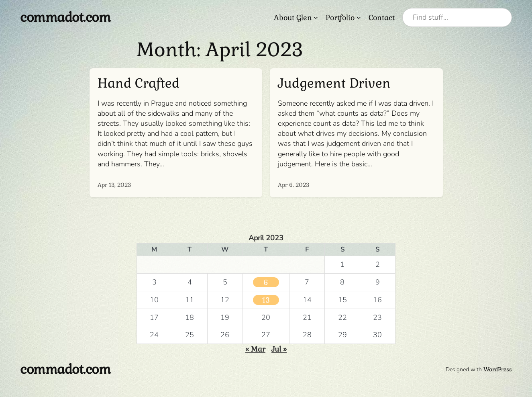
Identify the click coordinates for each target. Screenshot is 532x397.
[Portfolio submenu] (359, 17)
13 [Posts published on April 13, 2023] (266, 300)
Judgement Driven (334, 84)
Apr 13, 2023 (114, 185)
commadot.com (65, 17)
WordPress (498, 369)
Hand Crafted (139, 84)
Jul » (279, 349)
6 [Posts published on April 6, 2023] (266, 282)
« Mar (255, 349)
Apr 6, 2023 (294, 185)
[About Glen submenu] (316, 17)
